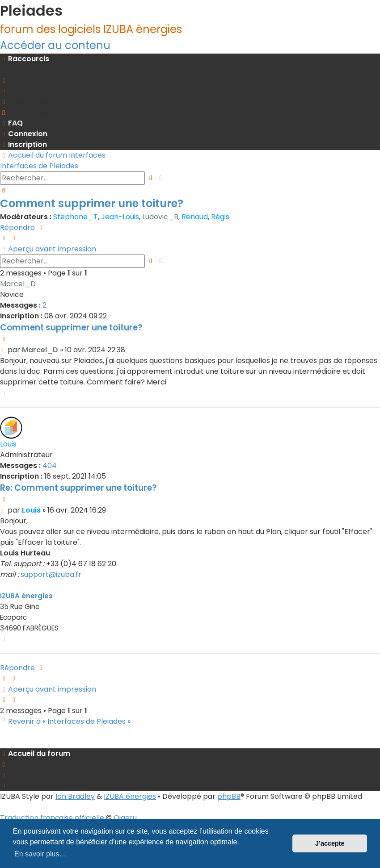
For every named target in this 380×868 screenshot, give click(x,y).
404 (50, 465)
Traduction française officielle (52, 818)
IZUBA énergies (26, 596)
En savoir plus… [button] (40, 854)
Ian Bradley (75, 796)
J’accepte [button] (330, 843)
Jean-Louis (120, 217)
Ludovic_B (160, 217)
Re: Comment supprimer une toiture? (78, 488)
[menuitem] (26, 69)
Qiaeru (125, 818)
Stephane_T (76, 217)
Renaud (195, 217)
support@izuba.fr (51, 574)
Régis (220, 217)
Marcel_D (18, 284)
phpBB (229, 796)
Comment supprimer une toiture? (92, 203)
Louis (8, 444)
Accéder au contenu (55, 45)
